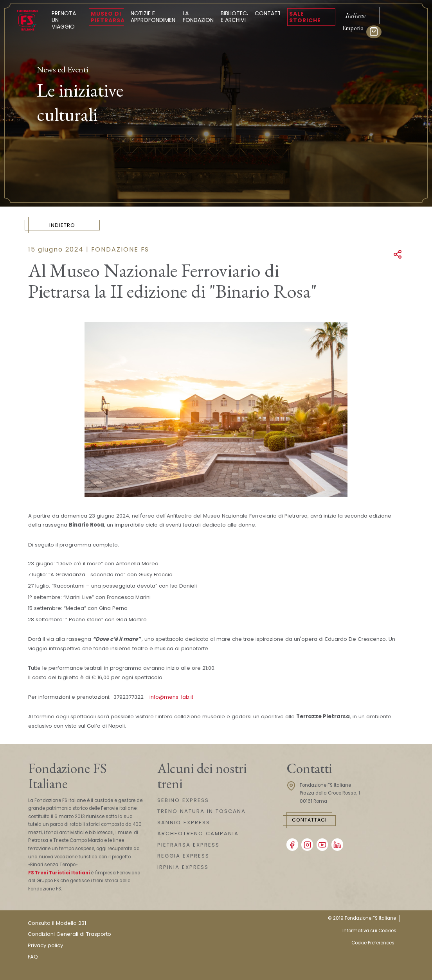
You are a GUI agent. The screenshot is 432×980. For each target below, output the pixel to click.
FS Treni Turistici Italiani (59, 873)
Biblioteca (236, 17)
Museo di (108, 17)
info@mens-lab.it (171, 697)
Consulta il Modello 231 (57, 923)
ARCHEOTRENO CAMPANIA (198, 833)
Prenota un (67, 20)
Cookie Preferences (373, 943)
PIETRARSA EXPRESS (188, 845)
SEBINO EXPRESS (183, 800)
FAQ (33, 957)
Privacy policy (45, 945)
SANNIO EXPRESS (184, 823)
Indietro (62, 225)
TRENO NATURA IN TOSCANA (202, 811)
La (200, 17)
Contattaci (309, 820)
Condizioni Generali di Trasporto (69, 934)
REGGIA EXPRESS (183, 856)
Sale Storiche (305, 17)
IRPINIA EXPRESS (183, 867)
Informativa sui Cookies (369, 931)
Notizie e (155, 17)
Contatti (269, 13)
